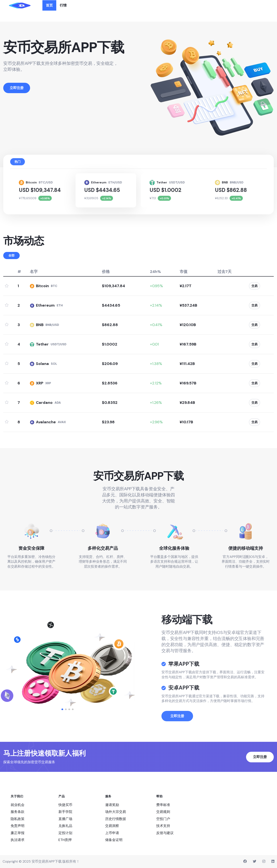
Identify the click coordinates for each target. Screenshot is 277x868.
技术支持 (163, 826)
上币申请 (112, 833)
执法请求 (18, 840)
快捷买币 (65, 805)
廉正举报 (18, 833)
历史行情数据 (116, 819)
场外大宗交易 (116, 812)
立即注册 (177, 728)
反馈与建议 (165, 833)
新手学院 (65, 812)
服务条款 (18, 812)
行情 (63, 5)
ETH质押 (65, 840)
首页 (49, 5)
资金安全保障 (31, 548)
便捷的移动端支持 (246, 548)
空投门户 (163, 819)
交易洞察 (112, 826)
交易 (254, 286)
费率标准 (163, 805)
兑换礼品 (65, 826)
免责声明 (18, 826)
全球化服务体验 (174, 548)
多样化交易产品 (103, 548)
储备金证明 (114, 840)
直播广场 (65, 819)
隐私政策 (18, 819)
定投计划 (65, 833)
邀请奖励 (112, 805)
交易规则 (163, 812)
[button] (62, 709)
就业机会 (18, 805)
